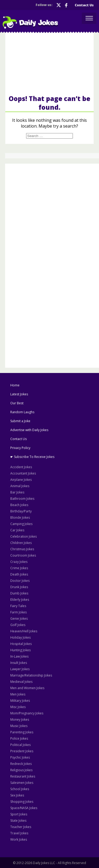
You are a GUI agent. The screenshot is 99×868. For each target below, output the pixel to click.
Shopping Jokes (22, 802)
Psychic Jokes (20, 757)
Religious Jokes (21, 770)
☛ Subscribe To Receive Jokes (32, 457)
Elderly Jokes (20, 600)
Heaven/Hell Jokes (24, 631)
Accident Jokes (21, 467)
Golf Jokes (18, 625)
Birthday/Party (21, 511)
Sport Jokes (19, 814)
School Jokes (20, 789)
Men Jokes (18, 694)
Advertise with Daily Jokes (29, 430)
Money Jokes (20, 720)
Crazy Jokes (19, 562)
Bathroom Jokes (22, 499)
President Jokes (22, 751)
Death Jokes (19, 574)
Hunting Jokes (20, 650)
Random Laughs (22, 412)
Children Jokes (21, 543)
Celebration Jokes (23, 536)
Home (15, 385)
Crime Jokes (19, 568)
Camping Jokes (21, 524)
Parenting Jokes (22, 732)
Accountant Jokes (23, 473)
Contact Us (84, 5)
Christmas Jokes (22, 549)
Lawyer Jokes (20, 669)
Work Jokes (19, 839)
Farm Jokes (18, 612)
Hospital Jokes (21, 644)
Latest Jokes (19, 394)
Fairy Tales (18, 606)
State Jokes (18, 821)
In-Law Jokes (19, 656)
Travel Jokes (19, 833)
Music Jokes (19, 726)
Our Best (17, 403)
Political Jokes (20, 745)
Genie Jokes (19, 619)
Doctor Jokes (20, 581)
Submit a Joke (20, 421)
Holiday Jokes (20, 637)
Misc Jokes (18, 707)
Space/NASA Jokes (24, 808)
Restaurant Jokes (23, 776)
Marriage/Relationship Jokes (31, 675)
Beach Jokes (19, 505)
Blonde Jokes (20, 518)
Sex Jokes (17, 795)
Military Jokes (20, 701)
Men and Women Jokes (27, 688)
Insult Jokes (19, 663)
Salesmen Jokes (22, 783)
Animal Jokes (20, 486)
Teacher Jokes (21, 827)
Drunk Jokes (19, 587)
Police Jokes (19, 738)
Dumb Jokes (19, 593)
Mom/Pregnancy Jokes (27, 713)
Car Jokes (17, 530)
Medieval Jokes (21, 682)
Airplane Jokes (21, 480)
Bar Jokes (17, 492)
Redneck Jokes (21, 764)
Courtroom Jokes (23, 555)
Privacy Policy (20, 448)
